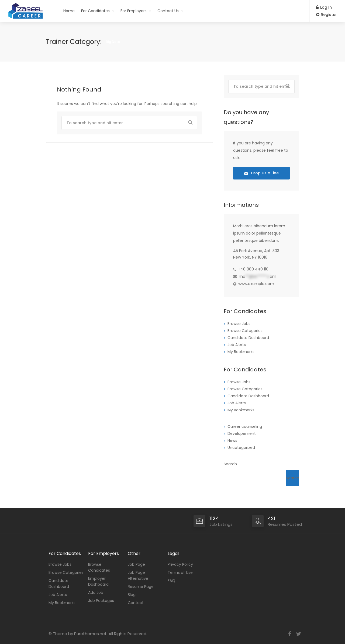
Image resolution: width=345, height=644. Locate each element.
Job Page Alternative (138, 575)
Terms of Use (180, 572)
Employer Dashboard (98, 581)
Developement (242, 433)
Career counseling (245, 426)
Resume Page (141, 587)
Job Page (136, 564)
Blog (132, 595)
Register (327, 15)
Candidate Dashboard (248, 338)
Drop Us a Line (261, 173)
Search (230, 464)
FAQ (171, 581)
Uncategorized (241, 448)
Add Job (96, 592)
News (232, 440)
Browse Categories (245, 331)
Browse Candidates (99, 567)
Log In (324, 7)
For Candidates (95, 11)
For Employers (134, 11)
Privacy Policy (180, 564)
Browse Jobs (239, 324)
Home (69, 11)
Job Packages (101, 601)
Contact (136, 603)
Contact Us (168, 11)
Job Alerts (237, 345)
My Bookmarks (241, 352)
